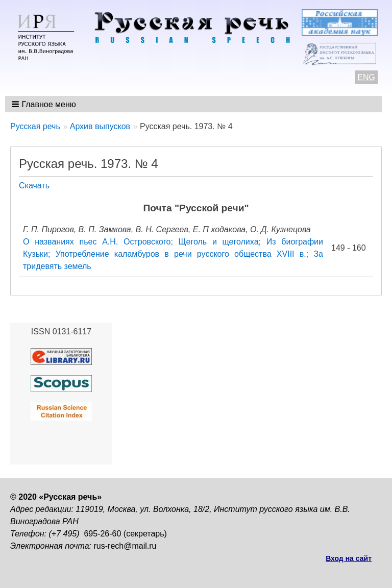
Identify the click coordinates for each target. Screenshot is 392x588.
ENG (366, 77)
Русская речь (35, 126)
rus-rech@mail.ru (125, 546)
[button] (45, 104)
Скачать (34, 186)
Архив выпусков (100, 126)
